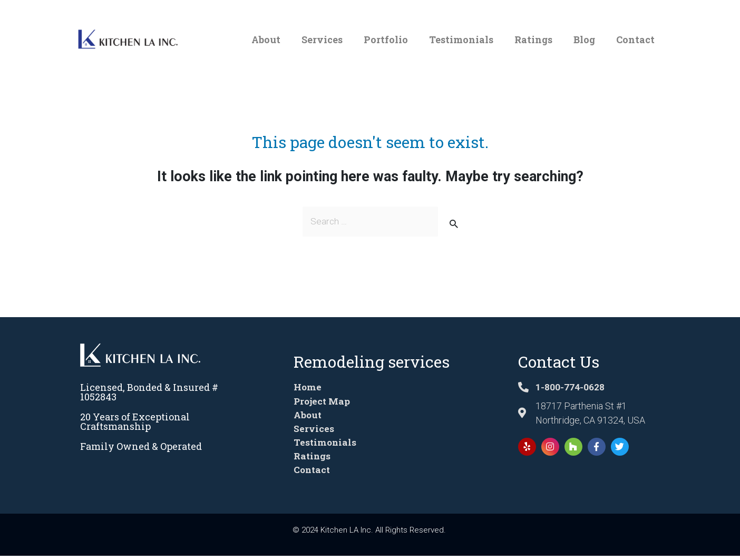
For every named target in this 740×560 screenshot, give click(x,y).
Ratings (533, 40)
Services (322, 40)
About (266, 40)
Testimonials (461, 40)
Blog (584, 40)
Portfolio (386, 40)
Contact (635, 40)
